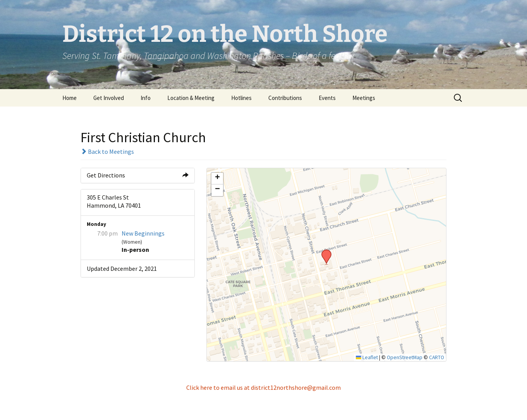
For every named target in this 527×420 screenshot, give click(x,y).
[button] (324, 252)
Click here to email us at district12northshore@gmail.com (263, 387)
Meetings (364, 98)
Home (70, 98)
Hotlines (241, 98)
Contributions (285, 98)
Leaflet (367, 357)
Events (327, 98)
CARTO (437, 357)
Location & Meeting (191, 98)
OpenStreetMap (405, 357)
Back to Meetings (107, 151)
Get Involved (109, 98)
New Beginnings (143, 233)
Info (146, 98)
